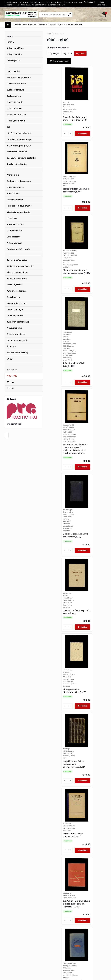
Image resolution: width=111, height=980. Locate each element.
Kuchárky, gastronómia (18, 322)
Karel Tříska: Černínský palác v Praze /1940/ (60, 394)
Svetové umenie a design (19, 181)
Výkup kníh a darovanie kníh (70, 25)
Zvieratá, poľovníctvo (17, 260)
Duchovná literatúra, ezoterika (21, 158)
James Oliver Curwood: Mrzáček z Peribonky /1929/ (90, 792)
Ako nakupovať (29, 25)
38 (79, 911)
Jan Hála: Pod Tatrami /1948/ (90, 632)
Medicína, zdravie (15, 316)
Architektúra (13, 175)
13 (70, 911)
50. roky (10, 382)
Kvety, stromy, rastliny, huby (20, 266)
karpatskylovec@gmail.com (14, 950)
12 (66, 911)
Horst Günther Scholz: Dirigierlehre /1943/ (90, 468)
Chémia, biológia (15, 309)
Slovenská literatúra (16, 84)
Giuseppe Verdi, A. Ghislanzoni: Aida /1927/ (91, 395)
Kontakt (52, 25)
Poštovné (42, 25)
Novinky (10, 42)
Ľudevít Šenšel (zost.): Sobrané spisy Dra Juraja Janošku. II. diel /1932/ (61, 876)
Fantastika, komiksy (16, 115)
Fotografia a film (15, 200)
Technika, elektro (15, 285)
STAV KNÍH (6, 938)
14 (75, 911)
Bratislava (12, 218)
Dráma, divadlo (14, 108)
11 (103, 907)
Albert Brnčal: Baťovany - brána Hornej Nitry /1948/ (61, 122)
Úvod (49, 34)
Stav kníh (17, 25)
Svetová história (15, 231)
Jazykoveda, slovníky (17, 164)
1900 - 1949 (12, 376)
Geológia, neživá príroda (18, 249)
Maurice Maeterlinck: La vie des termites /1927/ (90, 309)
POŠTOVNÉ (6, 944)
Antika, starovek (14, 243)
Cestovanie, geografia (17, 340)
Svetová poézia (14, 96)
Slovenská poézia (15, 102)
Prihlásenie (91, 2)
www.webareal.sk (65, 978)
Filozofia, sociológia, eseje (19, 139)
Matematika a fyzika (17, 303)
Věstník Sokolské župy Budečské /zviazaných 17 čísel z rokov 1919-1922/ (91, 872)
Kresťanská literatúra (17, 152)
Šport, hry (11, 347)
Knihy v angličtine (15, 48)
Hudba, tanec (13, 193)
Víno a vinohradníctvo (17, 272)
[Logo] (21, 15)
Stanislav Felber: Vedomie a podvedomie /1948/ (90, 120)
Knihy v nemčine (14, 54)
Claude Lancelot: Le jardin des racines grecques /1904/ (59, 212)
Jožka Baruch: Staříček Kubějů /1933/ (90, 219)
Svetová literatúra (15, 90)
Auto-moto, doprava (17, 291)
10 (98, 907)
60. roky (10, 388)
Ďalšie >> (85, 911)
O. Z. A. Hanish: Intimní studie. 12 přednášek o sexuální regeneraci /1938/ (60, 545)
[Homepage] (8, 25)
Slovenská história (16, 224)
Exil (8, 127)
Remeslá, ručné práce (17, 279)
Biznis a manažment (16, 334)
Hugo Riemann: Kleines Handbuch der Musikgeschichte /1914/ (61, 468)
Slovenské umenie (15, 187)
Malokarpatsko (14, 60)
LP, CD (10, 359)
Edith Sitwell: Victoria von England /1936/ (91, 549)
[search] (70, 15)
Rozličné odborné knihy (17, 353)
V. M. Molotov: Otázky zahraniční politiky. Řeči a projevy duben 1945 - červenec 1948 (61, 708)
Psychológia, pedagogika (19, 146)
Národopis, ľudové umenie (19, 206)
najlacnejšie (54, 54)
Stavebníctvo (13, 297)
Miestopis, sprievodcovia (18, 212)
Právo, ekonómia (15, 328)
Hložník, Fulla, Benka (16, 121)
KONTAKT (6, 947)
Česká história (14, 237)
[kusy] (53, 139)
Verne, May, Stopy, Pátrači (19, 77)
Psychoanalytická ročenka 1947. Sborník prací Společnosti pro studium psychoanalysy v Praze (61, 312)
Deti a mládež (13, 71)
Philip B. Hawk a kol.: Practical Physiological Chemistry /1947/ (60, 629)
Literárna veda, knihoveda (19, 133)
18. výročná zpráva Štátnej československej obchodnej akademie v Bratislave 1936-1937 (61, 791)
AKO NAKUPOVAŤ (9, 941)
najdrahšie (68, 54)
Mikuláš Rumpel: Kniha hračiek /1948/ (90, 709)
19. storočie (12, 370)
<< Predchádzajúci (57, 907)
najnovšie (80, 54)
